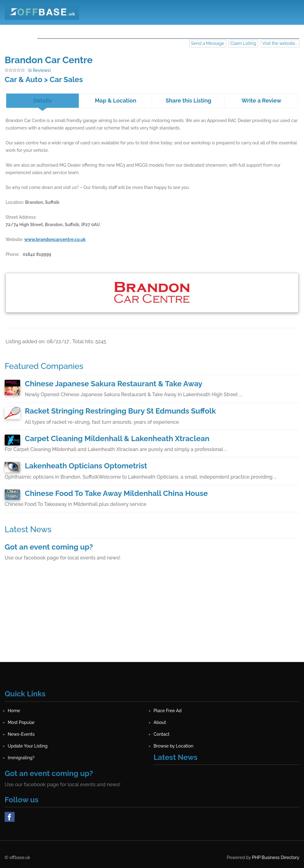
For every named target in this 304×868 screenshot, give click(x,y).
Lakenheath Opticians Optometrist (86, 466)
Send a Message (208, 43)
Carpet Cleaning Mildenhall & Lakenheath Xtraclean (117, 438)
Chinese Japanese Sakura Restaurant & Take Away (114, 384)
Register (258, 31)
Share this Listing (188, 101)
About (160, 31)
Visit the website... (280, 43)
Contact (228, 31)
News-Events (193, 31)
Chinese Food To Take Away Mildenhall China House (116, 493)
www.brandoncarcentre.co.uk (55, 239)
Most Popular (127, 31)
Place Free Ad (84, 31)
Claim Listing (243, 43)
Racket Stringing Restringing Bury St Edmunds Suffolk (120, 411)
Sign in (286, 31)
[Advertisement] (152, 619)
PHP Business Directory (276, 857)
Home (49, 31)
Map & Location (116, 101)
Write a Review (261, 101)
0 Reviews (39, 70)
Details (42, 101)
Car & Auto (23, 79)
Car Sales (66, 79)
